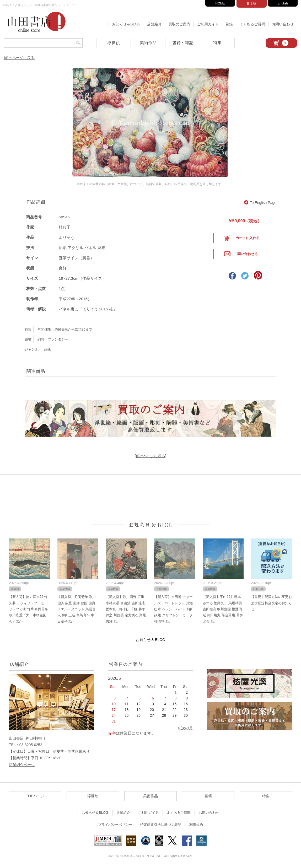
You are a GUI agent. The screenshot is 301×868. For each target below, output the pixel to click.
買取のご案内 (179, 24)
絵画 (48, 349)
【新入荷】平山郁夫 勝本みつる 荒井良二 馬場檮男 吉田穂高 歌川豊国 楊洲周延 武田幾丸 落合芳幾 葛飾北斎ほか (223, 609)
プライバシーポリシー (115, 824)
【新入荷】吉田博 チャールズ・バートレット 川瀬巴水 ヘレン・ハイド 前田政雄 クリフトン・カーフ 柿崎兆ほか (174, 609)
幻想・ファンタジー (53, 339)
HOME (220, 3)
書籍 (208, 795)
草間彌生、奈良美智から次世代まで (65, 329)
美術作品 (148, 43)
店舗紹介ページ (22, 764)
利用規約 (196, 824)
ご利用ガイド (208, 24)
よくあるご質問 (252, 24)
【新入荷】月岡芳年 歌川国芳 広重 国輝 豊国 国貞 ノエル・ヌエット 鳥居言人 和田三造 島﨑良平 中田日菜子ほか (78, 609)
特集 (217, 43)
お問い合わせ (283, 24)
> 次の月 (185, 727)
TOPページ (35, 795)
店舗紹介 (154, 24)
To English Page (260, 202)
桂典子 (65, 227)
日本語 (251, 4)
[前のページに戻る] (20, 58)
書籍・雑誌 (183, 43)
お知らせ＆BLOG (126, 24)
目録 (229, 24)
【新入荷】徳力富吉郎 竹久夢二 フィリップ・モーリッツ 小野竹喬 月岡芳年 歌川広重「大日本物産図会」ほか (29, 609)
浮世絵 (114, 43)
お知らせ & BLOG (151, 524)
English (283, 3)
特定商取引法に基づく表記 (161, 824)
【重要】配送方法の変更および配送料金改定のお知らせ (271, 602)
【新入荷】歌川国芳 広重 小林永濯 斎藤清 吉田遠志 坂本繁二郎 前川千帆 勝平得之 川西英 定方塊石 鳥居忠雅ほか (126, 609)
